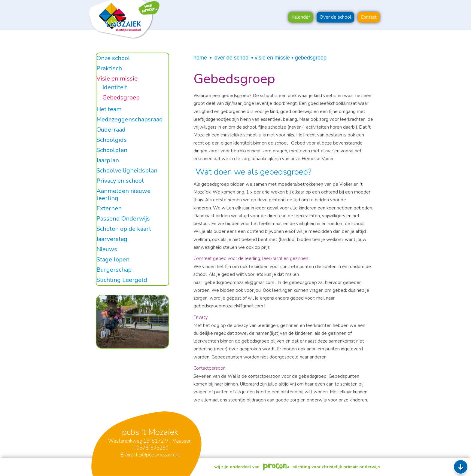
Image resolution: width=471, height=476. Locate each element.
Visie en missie (272, 58)
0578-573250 (152, 448)
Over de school (232, 58)
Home (200, 58)
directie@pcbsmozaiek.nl (152, 455)
